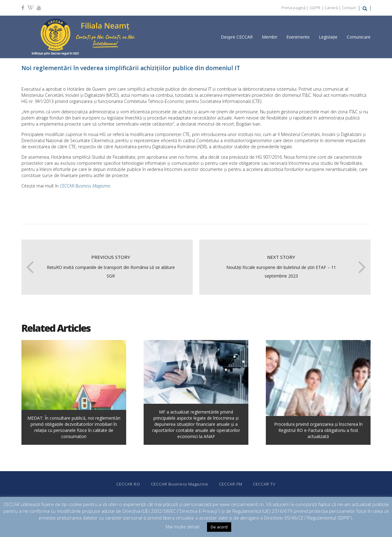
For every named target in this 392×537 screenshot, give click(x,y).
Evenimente (298, 37)
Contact (349, 8)
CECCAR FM (231, 484)
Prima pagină (294, 8)
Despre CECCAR (237, 37)
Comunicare (359, 37)
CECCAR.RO (128, 484)
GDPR (315, 8)
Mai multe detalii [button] (183, 527)
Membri (269, 37)
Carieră (331, 8)
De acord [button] (219, 527)
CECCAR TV (264, 484)
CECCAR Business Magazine (85, 186)
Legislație (328, 37)
